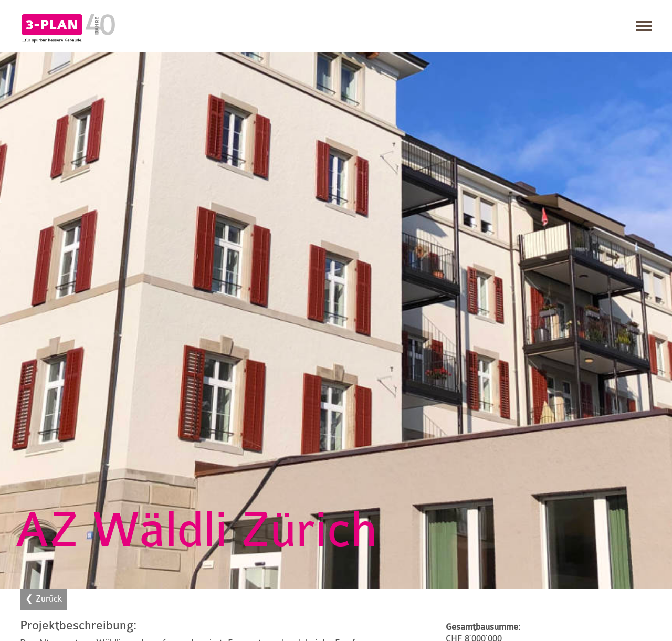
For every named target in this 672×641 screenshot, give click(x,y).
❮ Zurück (44, 599)
